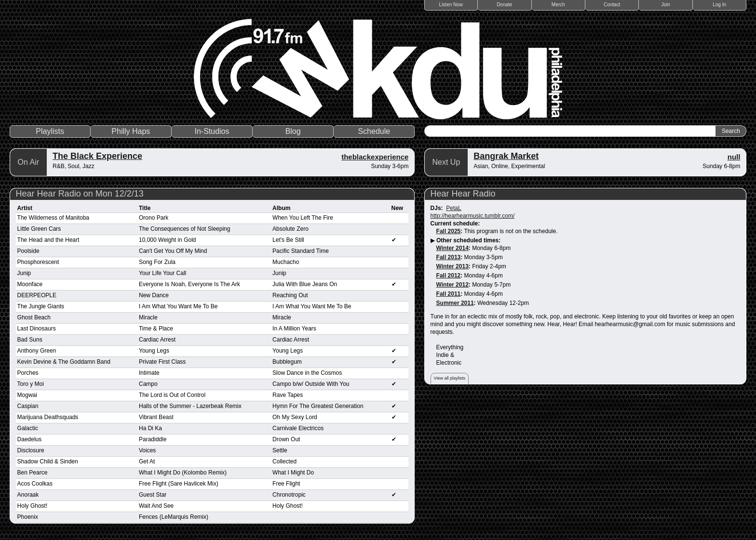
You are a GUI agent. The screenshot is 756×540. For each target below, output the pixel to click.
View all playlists (450, 378)
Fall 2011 (449, 294)
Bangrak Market (506, 156)
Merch (558, 5)
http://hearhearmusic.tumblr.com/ (473, 216)
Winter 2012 (452, 285)
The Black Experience (97, 156)
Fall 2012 (449, 276)
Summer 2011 (455, 303)
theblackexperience (375, 157)
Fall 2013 (449, 257)
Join (666, 5)
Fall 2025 (449, 231)
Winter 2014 (452, 248)
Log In (719, 5)
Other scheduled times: (468, 240)
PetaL (453, 208)
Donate (504, 5)
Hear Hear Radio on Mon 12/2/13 (80, 194)
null (734, 157)
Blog (293, 131)
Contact (612, 5)
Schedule (374, 131)
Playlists (50, 131)
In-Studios (212, 131)
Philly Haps (131, 131)
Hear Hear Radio (463, 194)
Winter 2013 (452, 266)
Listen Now (451, 5)
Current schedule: (455, 224)
